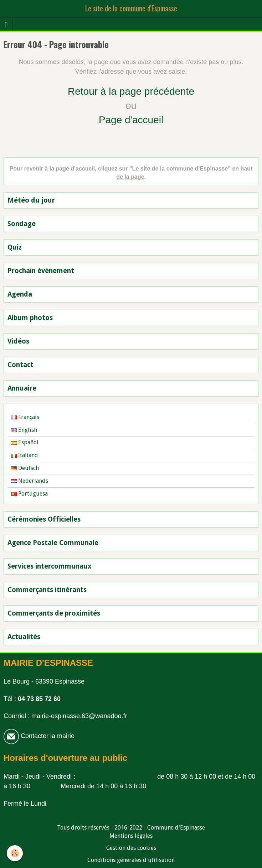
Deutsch (25, 468)
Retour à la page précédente (131, 91)
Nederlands (30, 481)
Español (25, 442)
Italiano (24, 455)
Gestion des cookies (131, 848)
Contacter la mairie (47, 736)
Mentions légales (131, 836)
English (24, 430)
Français (25, 417)
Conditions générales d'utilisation (131, 860)
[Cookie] (15, 853)
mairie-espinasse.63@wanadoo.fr (79, 716)
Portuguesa (29, 494)
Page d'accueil (131, 120)
